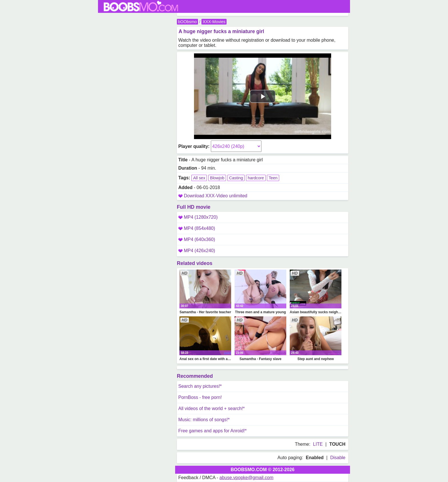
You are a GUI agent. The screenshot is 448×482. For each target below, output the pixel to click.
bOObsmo (187, 22)
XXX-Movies (214, 22)
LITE (318, 444)
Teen (273, 178)
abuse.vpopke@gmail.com (246, 478)
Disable (338, 458)
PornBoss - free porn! (200, 397)
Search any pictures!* (200, 386)
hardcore (256, 178)
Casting (236, 178)
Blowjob (217, 178)
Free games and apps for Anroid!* (212, 431)
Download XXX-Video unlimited (215, 196)
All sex (199, 178)
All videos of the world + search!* (212, 408)
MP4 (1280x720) (198, 217)
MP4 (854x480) (197, 228)
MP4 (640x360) (197, 239)
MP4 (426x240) (197, 251)
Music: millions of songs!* (204, 420)
